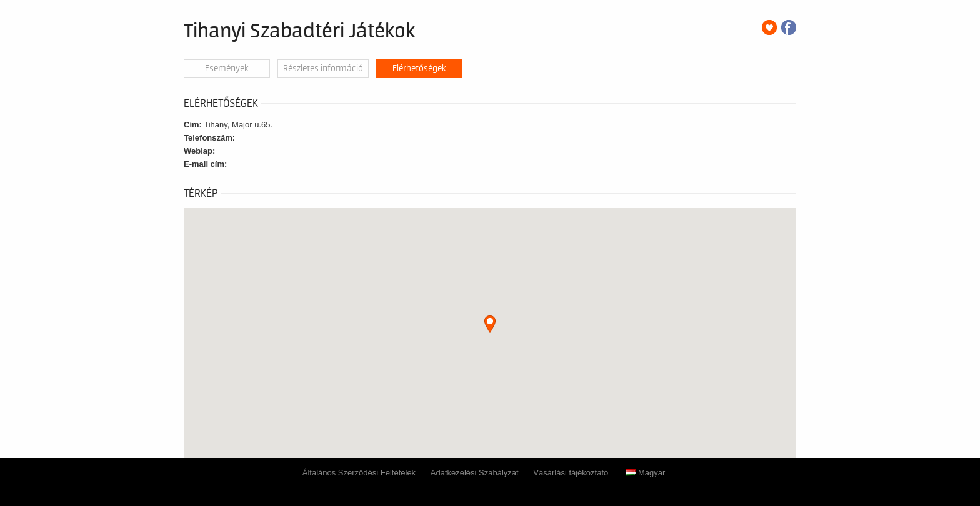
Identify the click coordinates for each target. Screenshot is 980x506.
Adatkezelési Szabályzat (475, 473)
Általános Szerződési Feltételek (359, 473)
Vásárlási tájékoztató (571, 473)
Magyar (645, 473)
